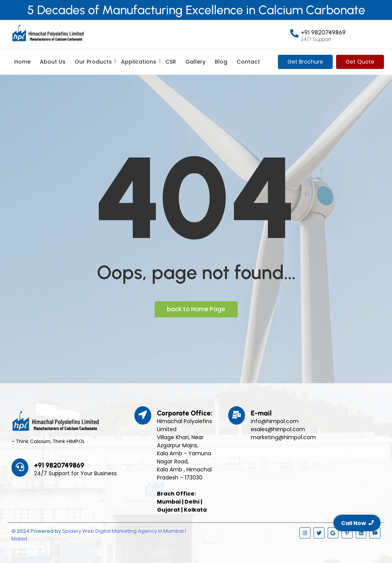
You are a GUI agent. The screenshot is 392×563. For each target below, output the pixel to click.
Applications (140, 62)
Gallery (195, 62)
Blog (221, 62)
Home (22, 62)
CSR (171, 62)
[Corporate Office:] (143, 415)
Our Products (95, 62)
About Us (53, 62)
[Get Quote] (360, 62)
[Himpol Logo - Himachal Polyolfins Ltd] (48, 33)
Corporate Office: (185, 413)
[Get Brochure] (305, 62)
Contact (248, 62)
